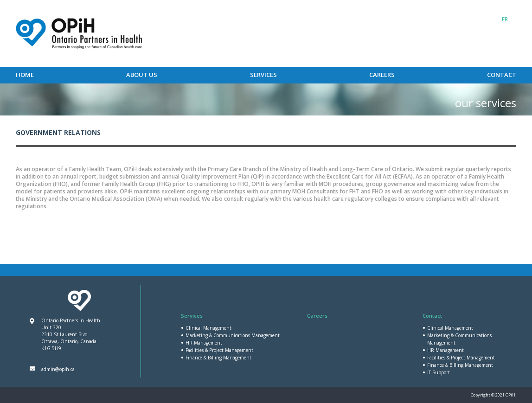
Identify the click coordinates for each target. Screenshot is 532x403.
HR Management (204, 343)
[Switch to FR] (505, 19)
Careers (382, 75)
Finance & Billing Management (218, 358)
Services (263, 75)
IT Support (439, 372)
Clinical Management (208, 328)
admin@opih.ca (58, 369)
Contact (502, 75)
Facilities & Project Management (219, 350)
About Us (142, 75)
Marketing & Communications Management (233, 335)
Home (25, 75)
